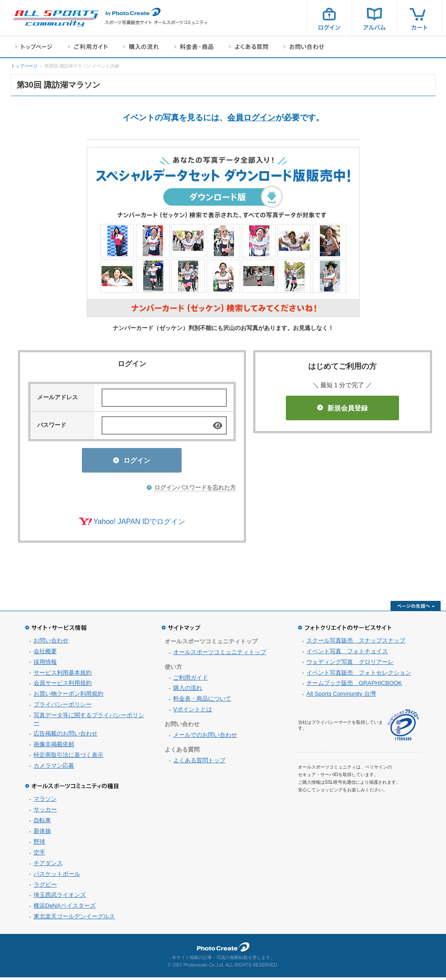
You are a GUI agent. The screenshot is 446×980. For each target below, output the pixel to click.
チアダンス (48, 866)
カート (420, 18)
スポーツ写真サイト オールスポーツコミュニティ (55, 18)
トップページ (34, 47)
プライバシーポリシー (63, 707)
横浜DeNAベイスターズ (65, 908)
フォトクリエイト (223, 950)
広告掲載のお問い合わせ (66, 736)
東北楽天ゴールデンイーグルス (74, 919)
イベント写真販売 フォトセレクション (359, 675)
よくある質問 (248, 47)
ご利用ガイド (88, 47)
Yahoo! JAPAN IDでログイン (139, 524)
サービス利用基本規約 (63, 675)
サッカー (45, 812)
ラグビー (45, 887)
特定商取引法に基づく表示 (68, 758)
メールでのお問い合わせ (205, 737)
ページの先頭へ (416, 608)
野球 (39, 844)
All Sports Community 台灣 (341, 696)
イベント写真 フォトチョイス (347, 654)
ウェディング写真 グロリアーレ (350, 665)
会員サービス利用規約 (63, 686)
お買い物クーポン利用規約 (68, 696)
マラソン (45, 801)
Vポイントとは (193, 712)
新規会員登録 (342, 408)
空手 (39, 855)
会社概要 (45, 654)
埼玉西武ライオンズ (60, 898)
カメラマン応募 (54, 768)
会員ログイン (251, 118)
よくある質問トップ (199, 763)
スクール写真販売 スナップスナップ (356, 643)
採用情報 (45, 665)
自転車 (42, 823)
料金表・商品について (202, 701)
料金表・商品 (194, 47)
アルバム (374, 18)
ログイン (329, 18)
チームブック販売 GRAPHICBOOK (354, 686)
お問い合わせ (304, 47)
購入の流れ (141, 47)
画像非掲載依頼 (54, 747)
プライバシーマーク (403, 728)
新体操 (42, 834)
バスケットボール (57, 877)
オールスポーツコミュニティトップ (220, 655)
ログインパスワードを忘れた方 (195, 490)
